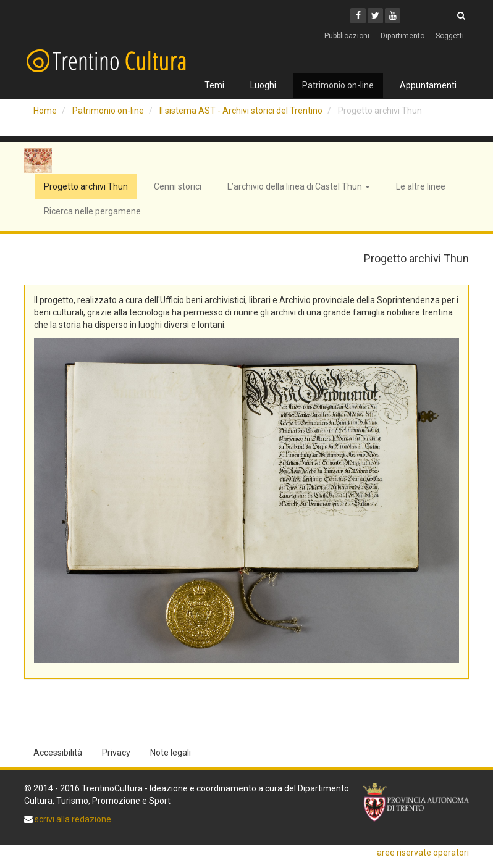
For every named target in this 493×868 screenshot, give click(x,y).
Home (45, 111)
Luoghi (263, 85)
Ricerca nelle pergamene (92, 211)
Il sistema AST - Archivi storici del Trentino (241, 111)
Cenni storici (178, 186)
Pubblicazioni (347, 36)
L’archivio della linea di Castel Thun (299, 186)
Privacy (116, 753)
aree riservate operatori (423, 853)
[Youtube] (393, 16)
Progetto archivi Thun (86, 186)
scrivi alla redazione (72, 819)
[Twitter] (375, 16)
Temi (214, 85)
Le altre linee (421, 186)
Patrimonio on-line (338, 85)
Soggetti (450, 36)
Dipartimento (402, 36)
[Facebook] (358, 16)
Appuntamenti (428, 85)
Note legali (171, 753)
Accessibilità (58, 753)
